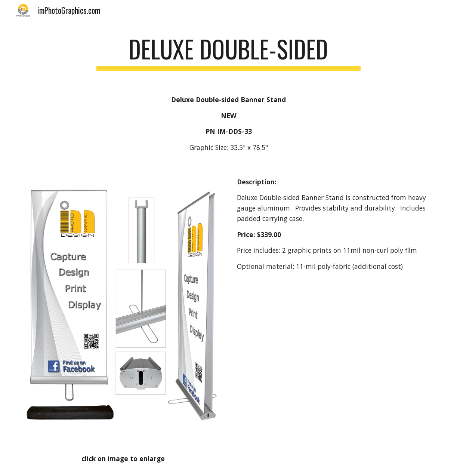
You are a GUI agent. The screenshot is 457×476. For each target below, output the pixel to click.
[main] (228, 53)
